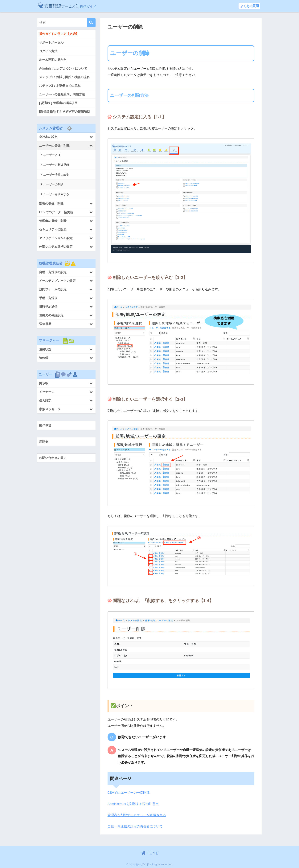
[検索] (91, 23)
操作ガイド (73, 6)
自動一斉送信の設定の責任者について (135, 826)
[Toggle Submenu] (66, 137)
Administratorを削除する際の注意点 (133, 804)
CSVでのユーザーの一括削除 (129, 793)
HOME (150, 853)
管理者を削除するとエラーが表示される (137, 815)
